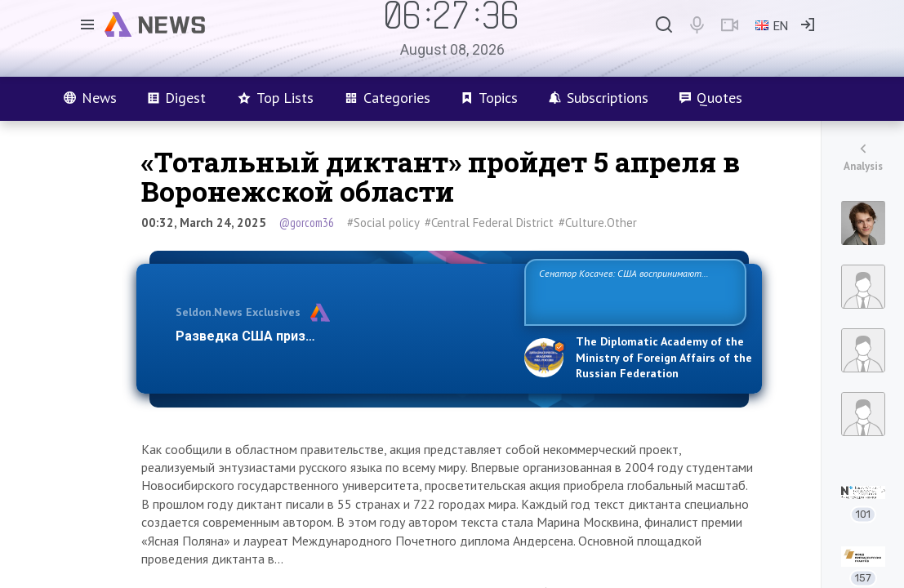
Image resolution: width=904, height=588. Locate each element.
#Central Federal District (489, 223)
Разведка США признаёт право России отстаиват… (341, 336)
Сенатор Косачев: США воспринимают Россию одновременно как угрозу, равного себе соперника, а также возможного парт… (632, 291)
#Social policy (383, 223)
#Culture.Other (598, 223)
